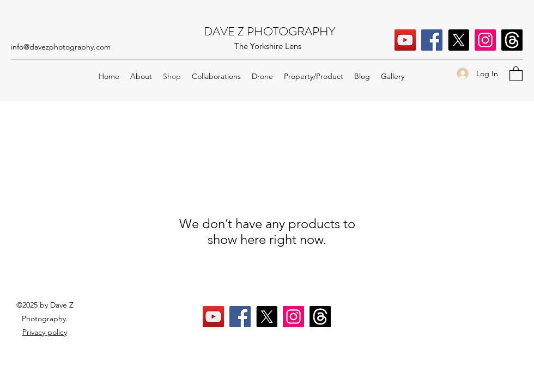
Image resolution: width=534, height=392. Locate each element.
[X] (459, 40)
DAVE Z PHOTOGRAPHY (269, 31)
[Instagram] (485, 40)
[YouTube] (405, 40)
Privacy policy (45, 332)
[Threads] (512, 40)
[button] (516, 73)
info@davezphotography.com (61, 47)
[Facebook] (432, 40)
